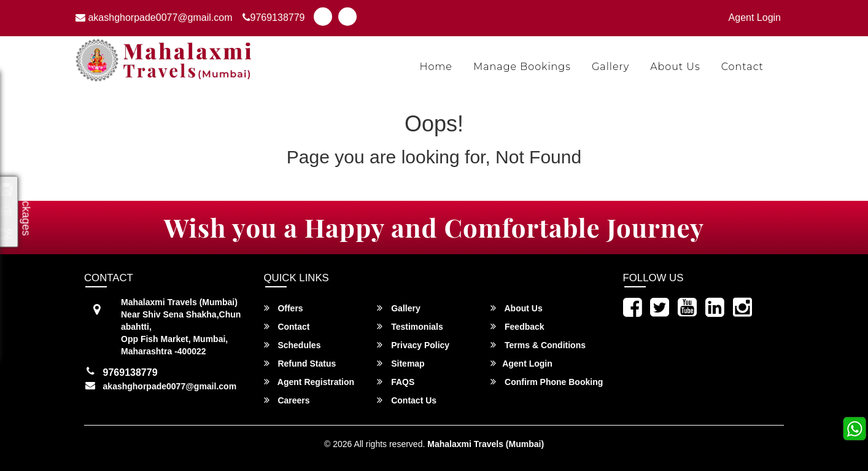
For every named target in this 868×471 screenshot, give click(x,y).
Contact (742, 67)
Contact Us (407, 400)
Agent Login (755, 18)
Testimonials (410, 326)
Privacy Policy (413, 345)
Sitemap (401, 363)
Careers (287, 400)
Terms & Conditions (538, 345)
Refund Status (300, 363)
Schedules (293, 345)
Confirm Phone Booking (547, 382)
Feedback (517, 326)
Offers (284, 308)
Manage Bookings (522, 67)
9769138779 (274, 18)
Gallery (610, 67)
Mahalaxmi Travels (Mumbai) (486, 444)
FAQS (396, 382)
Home (436, 67)
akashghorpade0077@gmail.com (154, 18)
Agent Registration (309, 382)
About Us (675, 67)
